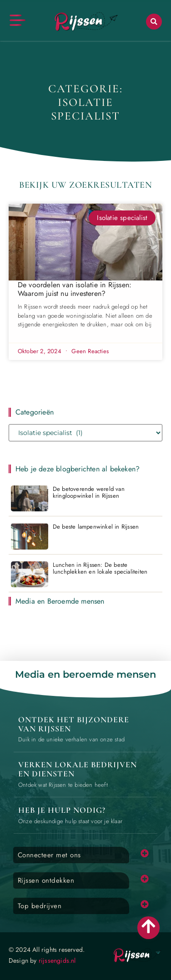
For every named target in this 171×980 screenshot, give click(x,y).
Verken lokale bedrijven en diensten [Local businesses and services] (78, 769)
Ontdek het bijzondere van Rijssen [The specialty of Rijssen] (74, 724)
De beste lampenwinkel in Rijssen (96, 527)
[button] (154, 22)
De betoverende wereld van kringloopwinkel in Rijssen (89, 492)
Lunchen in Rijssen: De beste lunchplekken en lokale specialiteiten (100, 568)
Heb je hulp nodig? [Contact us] (62, 810)
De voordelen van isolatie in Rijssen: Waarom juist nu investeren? (75, 289)
